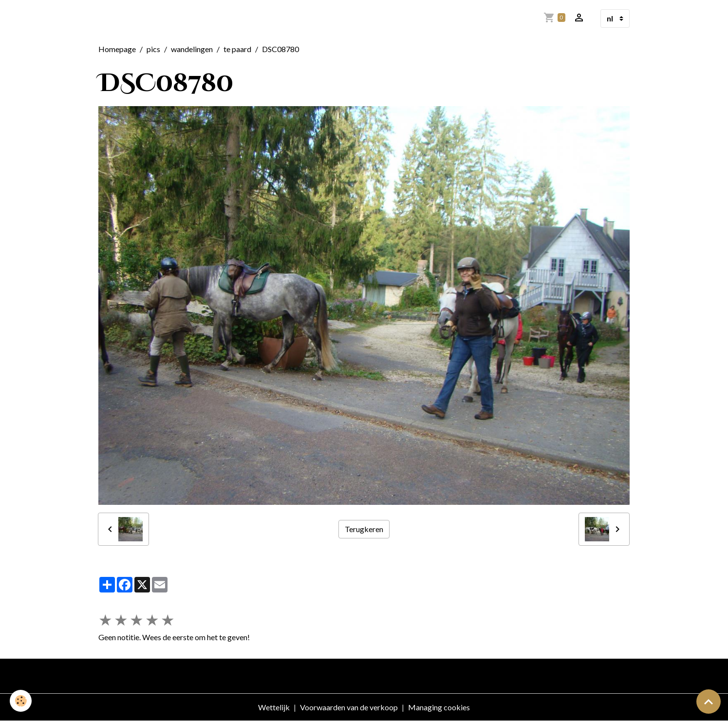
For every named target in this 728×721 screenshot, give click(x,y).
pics (153, 49)
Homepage (117, 49)
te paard (237, 49)
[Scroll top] (709, 702)
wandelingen (192, 49)
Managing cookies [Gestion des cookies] (439, 707)
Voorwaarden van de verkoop (349, 707)
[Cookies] (21, 701)
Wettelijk (274, 707)
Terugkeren (364, 529)
